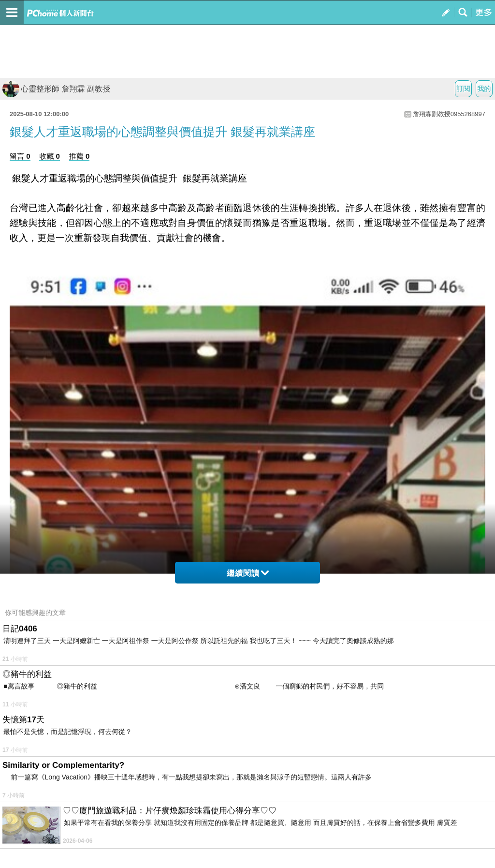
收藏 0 (50, 156)
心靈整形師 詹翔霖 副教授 (56, 89)
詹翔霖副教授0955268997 (449, 114)
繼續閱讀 (248, 573)
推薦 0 (80, 156)
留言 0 (20, 156)
